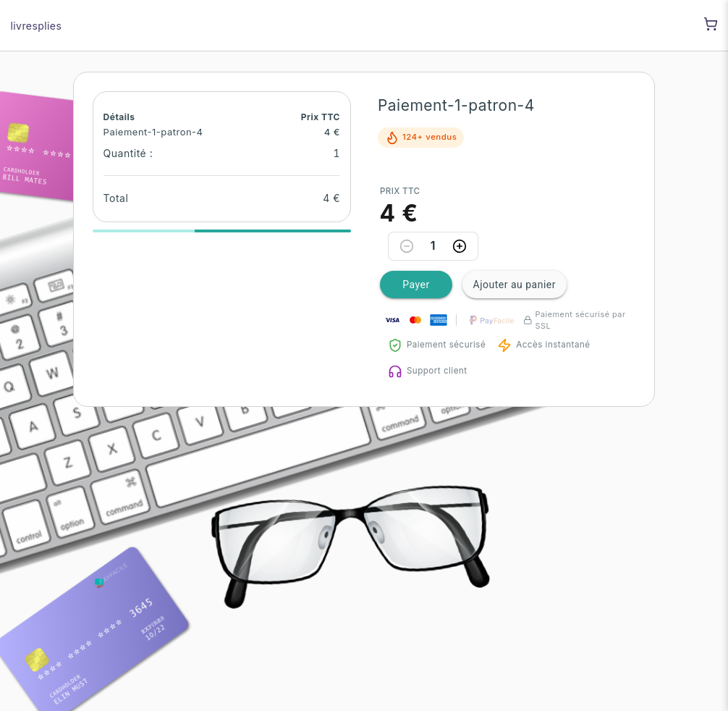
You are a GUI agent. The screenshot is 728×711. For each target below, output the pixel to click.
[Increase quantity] (460, 246)
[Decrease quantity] (407, 246)
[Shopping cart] (711, 24)
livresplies (37, 26)
